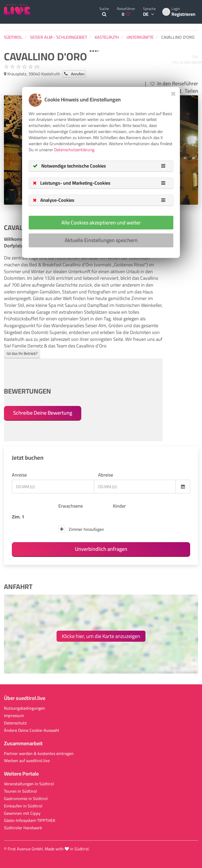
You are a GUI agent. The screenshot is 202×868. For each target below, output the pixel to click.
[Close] (173, 94)
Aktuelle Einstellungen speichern (101, 240)
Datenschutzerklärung (74, 150)
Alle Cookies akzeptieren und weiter (101, 222)
